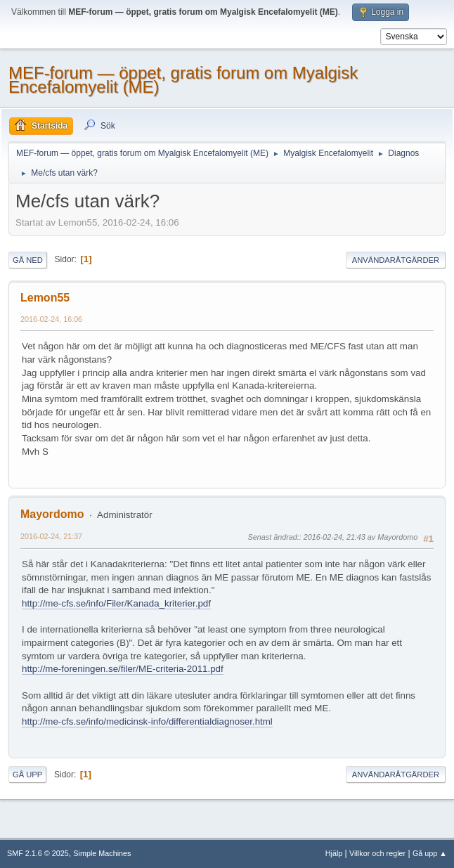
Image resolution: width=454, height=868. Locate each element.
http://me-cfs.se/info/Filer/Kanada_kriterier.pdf (116, 603)
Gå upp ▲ (430, 853)
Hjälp (334, 853)
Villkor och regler (377, 853)
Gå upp (27, 775)
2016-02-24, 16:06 (51, 319)
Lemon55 (45, 298)
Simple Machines (102, 853)
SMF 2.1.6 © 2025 (38, 853)
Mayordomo (52, 514)
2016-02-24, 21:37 (51, 536)
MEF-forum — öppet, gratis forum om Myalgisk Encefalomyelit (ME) (183, 80)
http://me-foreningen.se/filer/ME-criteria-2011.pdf (123, 669)
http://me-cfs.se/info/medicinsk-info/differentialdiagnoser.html (147, 721)
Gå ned (28, 260)
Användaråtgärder (396, 260)
